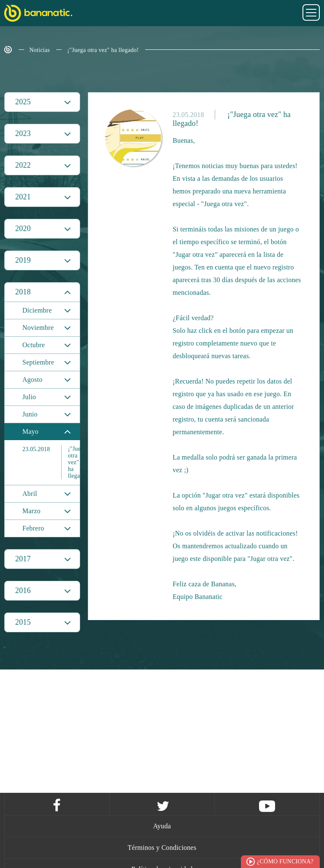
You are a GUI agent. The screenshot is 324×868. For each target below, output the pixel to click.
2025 (23, 102)
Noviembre (38, 328)
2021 (23, 197)
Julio (29, 397)
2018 (23, 292)
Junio (30, 414)
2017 (23, 559)
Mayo (30, 431)
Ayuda (162, 826)
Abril (30, 494)
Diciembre (37, 310)
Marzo (31, 511)
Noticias (40, 50)
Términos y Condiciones (162, 848)
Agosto (32, 380)
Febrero (33, 528)
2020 (23, 229)
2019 (23, 260)
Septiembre (38, 362)
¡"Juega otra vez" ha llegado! (103, 50)
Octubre (34, 345)
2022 (23, 165)
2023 (23, 133)
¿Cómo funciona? (285, 861)
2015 (23, 622)
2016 (23, 590)
